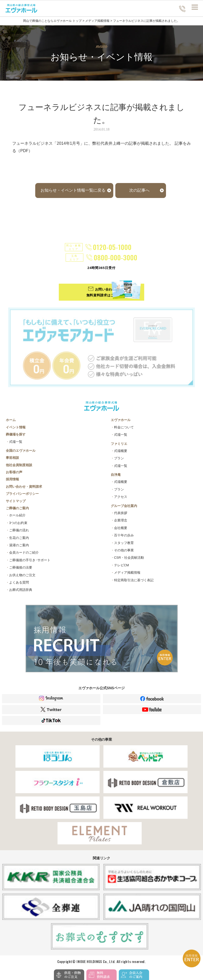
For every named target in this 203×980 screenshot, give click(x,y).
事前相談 (12, 458)
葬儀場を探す (16, 434)
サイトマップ (16, 501)
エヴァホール (121, 420)
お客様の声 (14, 472)
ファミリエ (119, 444)
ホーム (11, 420)
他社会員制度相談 (19, 465)
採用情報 (12, 479)
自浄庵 (116, 475)
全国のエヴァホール (21, 451)
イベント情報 (16, 427)
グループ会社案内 (124, 506)
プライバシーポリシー (22, 494)
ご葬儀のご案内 (17, 508)
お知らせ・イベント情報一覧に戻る (73, 190)
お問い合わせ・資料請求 (24, 487)
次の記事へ (139, 190)
